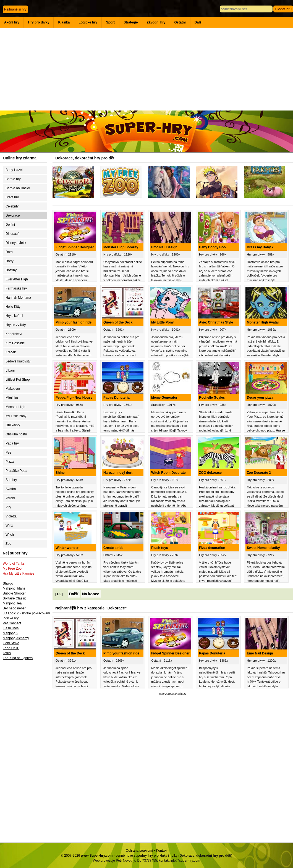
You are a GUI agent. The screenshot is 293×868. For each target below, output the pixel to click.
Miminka (12, 398)
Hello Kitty (13, 307)
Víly (8, 507)
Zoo (8, 544)
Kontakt (162, 851)
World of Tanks (14, 564)
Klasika (64, 22)
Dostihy (11, 270)
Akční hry (12, 22)
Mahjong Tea (12, 603)
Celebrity (12, 206)
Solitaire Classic (15, 598)
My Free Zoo (12, 569)
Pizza (10, 462)
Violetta (11, 516)
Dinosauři (13, 234)
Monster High (15, 407)
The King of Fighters (18, 658)
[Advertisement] (146, 69)
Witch (10, 535)
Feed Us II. (11, 648)
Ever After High (17, 279)
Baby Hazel (14, 170)
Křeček (11, 352)
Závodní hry (156, 22)
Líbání (10, 370)
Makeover (13, 389)
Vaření (10, 498)
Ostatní (180, 22)
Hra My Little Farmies (19, 574)
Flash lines (11, 628)
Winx (9, 525)
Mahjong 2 (11, 633)
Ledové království (18, 361)
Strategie (131, 22)
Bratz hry (12, 197)
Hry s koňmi (14, 316)
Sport (110, 22)
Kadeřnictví (14, 334)
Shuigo (8, 583)
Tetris (7, 653)
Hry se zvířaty (16, 325)
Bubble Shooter (14, 593)
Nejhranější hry (15, 9)
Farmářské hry (16, 288)
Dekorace (13, 215)
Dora (9, 252)
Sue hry (11, 480)
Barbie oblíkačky (18, 188)
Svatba (11, 489)
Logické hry (88, 22)
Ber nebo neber (14, 608)
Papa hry (12, 443)
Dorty (10, 261)
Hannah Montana (18, 298)
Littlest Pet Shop (18, 380)
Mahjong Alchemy (16, 638)
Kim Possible (15, 343)
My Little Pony (16, 416)
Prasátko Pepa (16, 471)
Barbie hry (13, 179)
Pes (8, 453)
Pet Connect (12, 623)
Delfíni (10, 225)
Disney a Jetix (16, 243)
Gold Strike (11, 643)
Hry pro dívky (39, 22)
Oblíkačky (13, 425)
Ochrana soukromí (139, 851)
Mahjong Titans (14, 588)
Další (199, 22)
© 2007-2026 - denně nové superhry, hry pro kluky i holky (119, 856)
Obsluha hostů (16, 434)
